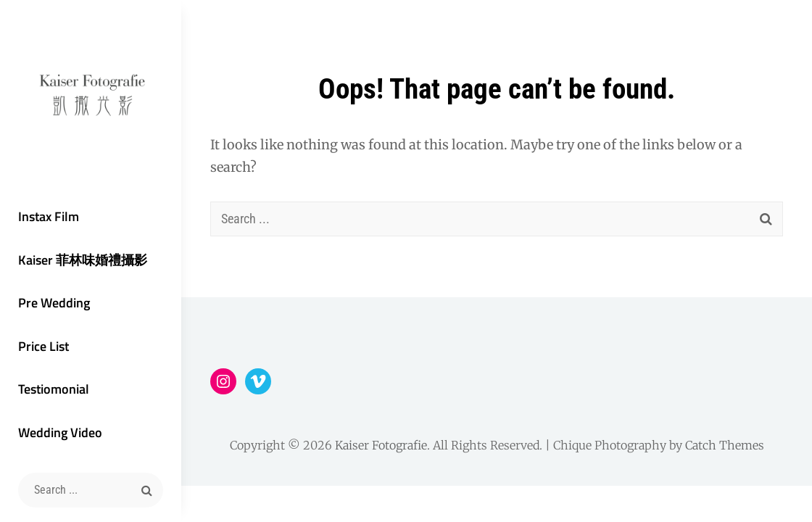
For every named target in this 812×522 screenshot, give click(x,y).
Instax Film (49, 216)
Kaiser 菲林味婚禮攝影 (83, 260)
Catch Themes (725, 445)
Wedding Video (60, 432)
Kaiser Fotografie (381, 445)
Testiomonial (54, 389)
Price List (43, 346)
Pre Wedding (54, 303)
